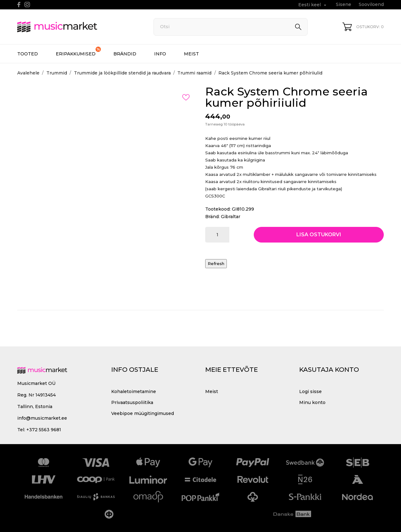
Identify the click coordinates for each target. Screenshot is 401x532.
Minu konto (312, 402)
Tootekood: (218, 209)
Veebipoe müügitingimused (143, 413)
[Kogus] (217, 235)
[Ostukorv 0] (363, 27)
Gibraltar (231, 217)
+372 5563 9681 (44, 430)
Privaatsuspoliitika (132, 402)
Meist (191, 54)
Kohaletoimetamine (134, 391)
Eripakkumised (78, 52)
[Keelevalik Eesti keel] (313, 5)
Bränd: (212, 217)
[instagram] (27, 5)
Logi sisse (310, 391)
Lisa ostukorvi (319, 235)
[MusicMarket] (78, 27)
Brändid (125, 54)
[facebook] (19, 5)
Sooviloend (371, 4)
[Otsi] (231, 27)
